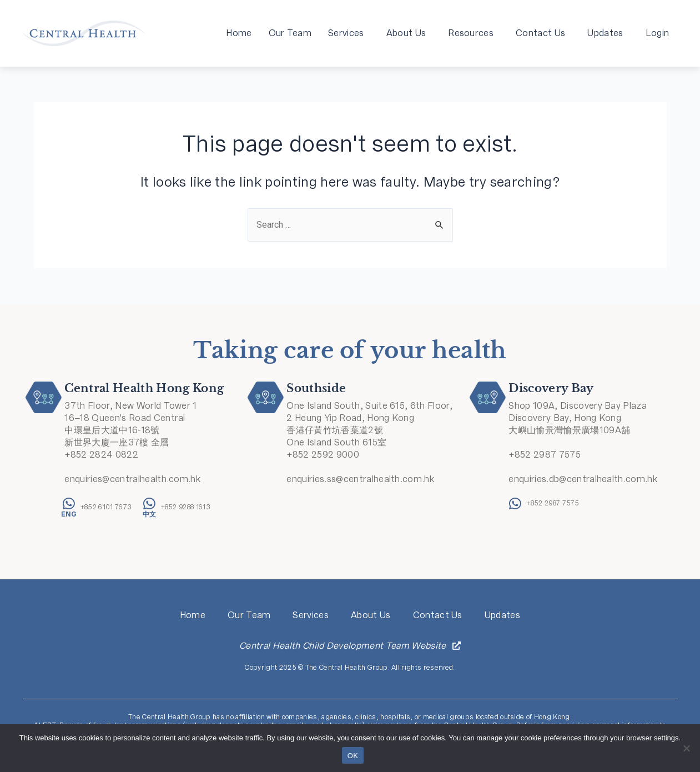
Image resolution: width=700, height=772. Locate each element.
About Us (409, 33)
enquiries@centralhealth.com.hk (132, 479)
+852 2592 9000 (323, 455)
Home (239, 33)
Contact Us (543, 33)
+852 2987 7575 (544, 455)
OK (353, 756)
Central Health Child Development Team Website (343, 646)
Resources (474, 33)
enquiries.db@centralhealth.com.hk (583, 479)
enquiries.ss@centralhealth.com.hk (360, 479)
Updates (608, 33)
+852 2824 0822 (101, 455)
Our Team (290, 33)
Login (658, 33)
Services (349, 33)
